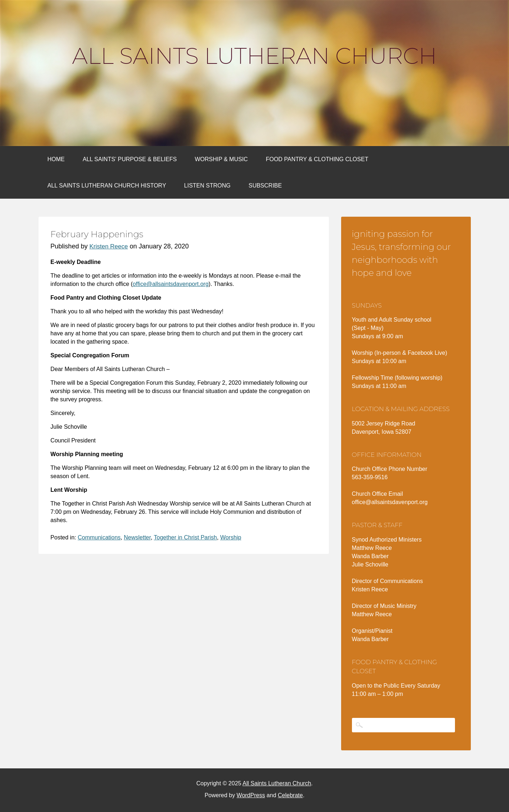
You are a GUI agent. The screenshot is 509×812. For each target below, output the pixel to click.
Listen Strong (207, 186)
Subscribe (265, 186)
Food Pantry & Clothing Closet (317, 159)
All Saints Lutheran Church (254, 56)
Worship (231, 537)
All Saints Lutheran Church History (107, 186)
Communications (99, 537)
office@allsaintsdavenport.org (171, 284)
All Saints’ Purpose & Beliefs (130, 159)
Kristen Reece (109, 246)
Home (56, 159)
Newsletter (137, 537)
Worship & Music (221, 159)
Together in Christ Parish (185, 537)
